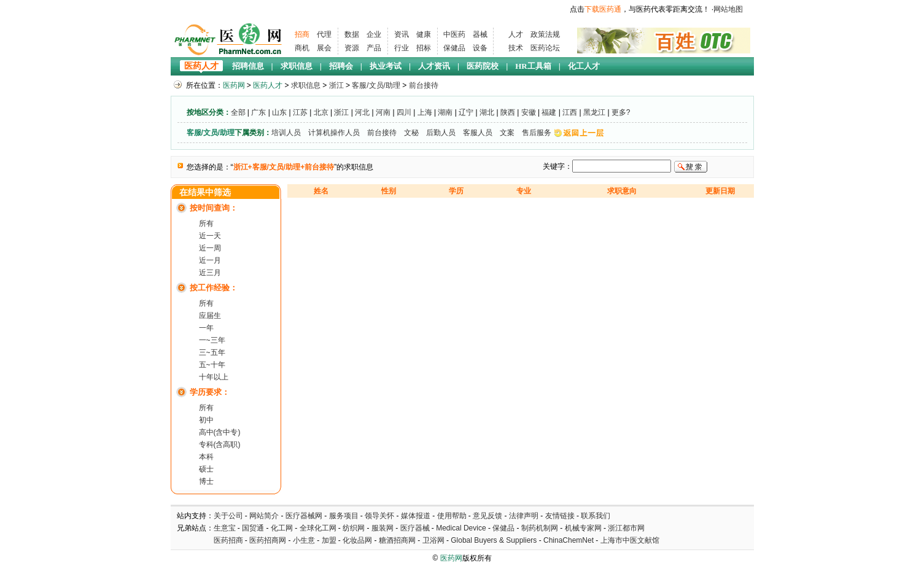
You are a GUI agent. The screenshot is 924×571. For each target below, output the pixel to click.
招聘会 (341, 66)
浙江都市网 (626, 528)
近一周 (210, 248)
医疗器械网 (304, 516)
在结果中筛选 (205, 192)
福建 (549, 112)
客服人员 (478, 133)
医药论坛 (545, 48)
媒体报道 (416, 516)
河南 (383, 112)
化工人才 (584, 66)
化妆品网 (357, 540)
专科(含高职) (220, 445)
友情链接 (560, 516)
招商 (302, 34)
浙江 (336, 85)
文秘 (411, 133)
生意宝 (225, 528)
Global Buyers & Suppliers (494, 540)
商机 (302, 48)
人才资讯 (434, 66)
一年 (206, 328)
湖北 (487, 112)
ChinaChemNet (569, 540)
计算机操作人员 (334, 133)
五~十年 (212, 365)
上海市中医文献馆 (630, 540)
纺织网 (354, 528)
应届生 (210, 316)
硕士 (206, 469)
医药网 (234, 85)
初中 (206, 420)
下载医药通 (603, 9)
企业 (374, 34)
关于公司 (228, 516)
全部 (238, 112)
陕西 (508, 112)
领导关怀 (379, 516)
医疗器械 (415, 528)
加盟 (330, 540)
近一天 (210, 236)
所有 (206, 223)
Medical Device (461, 528)
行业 (402, 48)
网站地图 (728, 9)
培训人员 (286, 133)
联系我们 (596, 516)
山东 (279, 112)
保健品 (454, 48)
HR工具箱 (533, 66)
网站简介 (264, 516)
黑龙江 (594, 112)
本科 (206, 457)
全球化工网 (318, 528)
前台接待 (424, 85)
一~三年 (212, 340)
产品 (374, 48)
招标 (424, 48)
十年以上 (214, 377)
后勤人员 (441, 133)
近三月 (210, 273)
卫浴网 (434, 540)
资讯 (402, 34)
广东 (258, 112)
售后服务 (537, 133)
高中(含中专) (220, 432)
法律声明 (524, 516)
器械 (480, 34)
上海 (425, 112)
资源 (352, 48)
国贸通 (253, 528)
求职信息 (297, 66)
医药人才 (201, 66)
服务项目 (344, 516)
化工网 (282, 528)
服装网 (382, 528)
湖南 (445, 112)
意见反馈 (487, 516)
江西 (570, 112)
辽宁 (466, 112)
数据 (352, 34)
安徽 (529, 112)
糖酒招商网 (397, 540)
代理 (324, 34)
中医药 (454, 34)
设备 (480, 48)
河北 (362, 112)
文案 (507, 133)
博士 (206, 481)
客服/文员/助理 (376, 85)
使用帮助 (452, 516)
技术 (516, 48)
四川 (404, 112)
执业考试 (386, 66)
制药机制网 (540, 528)
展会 (324, 48)
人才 (516, 34)
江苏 (300, 112)
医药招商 (228, 540)
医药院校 (483, 66)
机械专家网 (583, 528)
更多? (621, 112)
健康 (424, 34)
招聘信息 (248, 66)
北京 (321, 112)
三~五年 (212, 352)
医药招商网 (268, 540)
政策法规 (545, 34)
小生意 (304, 540)
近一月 (210, 260)
